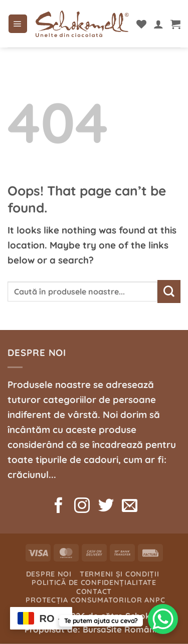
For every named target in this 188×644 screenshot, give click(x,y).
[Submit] (169, 291)
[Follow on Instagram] (82, 507)
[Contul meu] (158, 24)
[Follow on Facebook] (58, 507)
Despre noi (49, 574)
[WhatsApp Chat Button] (163, 619)
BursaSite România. (123, 629)
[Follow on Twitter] (106, 507)
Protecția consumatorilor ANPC (95, 600)
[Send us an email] (130, 507)
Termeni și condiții (120, 574)
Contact (94, 591)
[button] (18, 24)
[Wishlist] (141, 24)
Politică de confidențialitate (94, 582)
